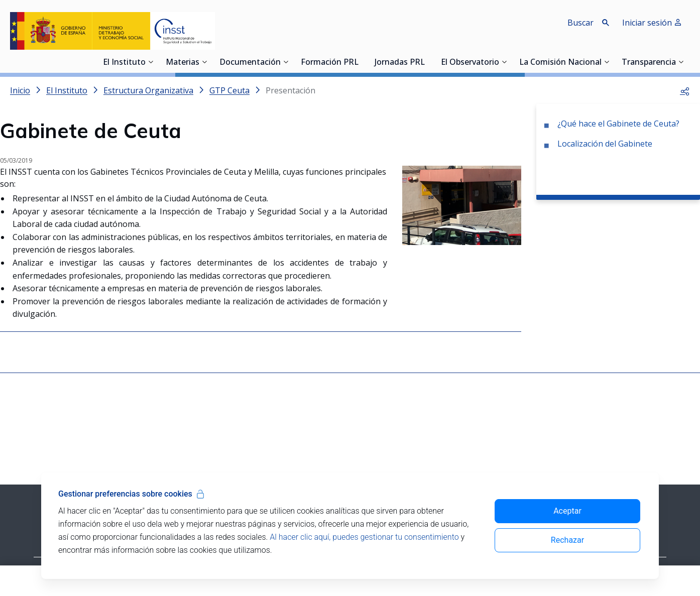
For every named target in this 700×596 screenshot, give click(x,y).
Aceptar (567, 511)
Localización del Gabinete (605, 144)
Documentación (250, 63)
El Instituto (124, 63)
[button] (685, 90)
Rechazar (567, 540)
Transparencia (649, 63)
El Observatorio (470, 63)
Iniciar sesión (652, 23)
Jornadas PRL (400, 63)
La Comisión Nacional (560, 63)
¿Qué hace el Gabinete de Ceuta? (618, 124)
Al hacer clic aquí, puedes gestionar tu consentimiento (364, 537)
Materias (183, 63)
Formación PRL (330, 63)
